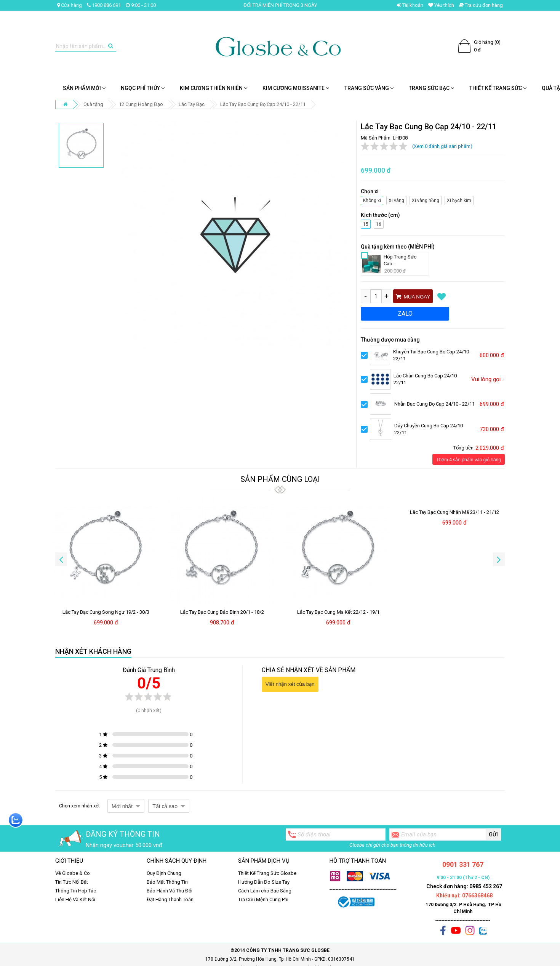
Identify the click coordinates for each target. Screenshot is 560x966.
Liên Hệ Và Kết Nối (75, 899)
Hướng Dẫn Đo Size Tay (264, 882)
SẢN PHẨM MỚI (84, 88)
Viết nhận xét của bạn (290, 684)
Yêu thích (441, 5)
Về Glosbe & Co (73, 873)
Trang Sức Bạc (431, 88)
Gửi (493, 834)
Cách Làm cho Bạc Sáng (265, 891)
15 (366, 223)
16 (379, 223)
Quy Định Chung (164, 873)
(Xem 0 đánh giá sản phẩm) (442, 146)
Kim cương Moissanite (296, 88)
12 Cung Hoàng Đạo (141, 104)
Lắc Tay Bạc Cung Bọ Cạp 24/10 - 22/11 (263, 104)
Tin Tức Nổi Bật (72, 882)
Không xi (371, 200)
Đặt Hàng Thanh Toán (170, 899)
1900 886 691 (104, 5)
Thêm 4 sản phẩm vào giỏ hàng (469, 460)
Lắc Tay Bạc (192, 104)
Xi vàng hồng (425, 200)
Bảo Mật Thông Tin (167, 882)
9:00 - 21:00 (141, 5)
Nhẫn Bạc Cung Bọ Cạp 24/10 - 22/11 (434, 404)
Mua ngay (413, 297)
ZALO (405, 314)
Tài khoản (410, 5)
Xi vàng (397, 200)
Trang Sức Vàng (369, 88)
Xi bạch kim (458, 200)
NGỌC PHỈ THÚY (143, 88)
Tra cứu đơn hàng (481, 5)
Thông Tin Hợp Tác (76, 891)
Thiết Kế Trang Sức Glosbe (267, 873)
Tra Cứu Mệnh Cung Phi (263, 899)
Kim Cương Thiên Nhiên (214, 88)
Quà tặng (93, 104)
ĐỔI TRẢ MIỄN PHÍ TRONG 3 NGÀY (280, 5)
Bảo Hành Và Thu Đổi (170, 891)
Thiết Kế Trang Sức (498, 88)
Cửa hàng (70, 5)
